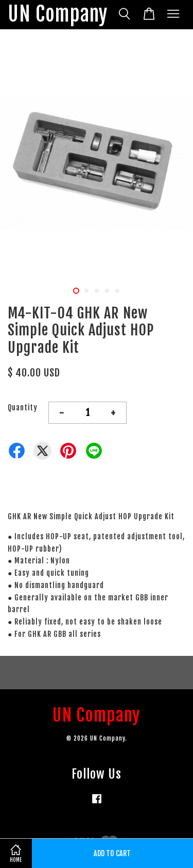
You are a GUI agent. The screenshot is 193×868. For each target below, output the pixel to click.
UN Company (58, 15)
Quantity (23, 408)
